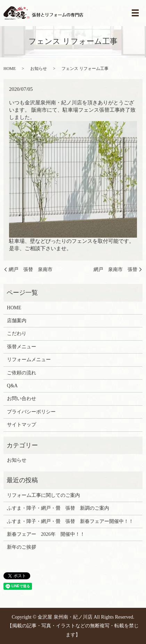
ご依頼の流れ (22, 373)
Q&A (12, 386)
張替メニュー (22, 347)
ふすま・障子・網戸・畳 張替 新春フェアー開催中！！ (70, 521)
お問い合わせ (22, 399)
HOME (10, 69)
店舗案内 (17, 321)
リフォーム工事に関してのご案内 (43, 495)
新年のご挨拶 (22, 547)
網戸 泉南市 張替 (115, 269)
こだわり (17, 333)
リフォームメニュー (29, 360)
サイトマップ (22, 425)
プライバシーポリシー (31, 412)
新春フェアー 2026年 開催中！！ (46, 534)
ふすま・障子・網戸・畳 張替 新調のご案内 (58, 508)
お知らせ (39, 69)
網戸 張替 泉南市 (31, 269)
